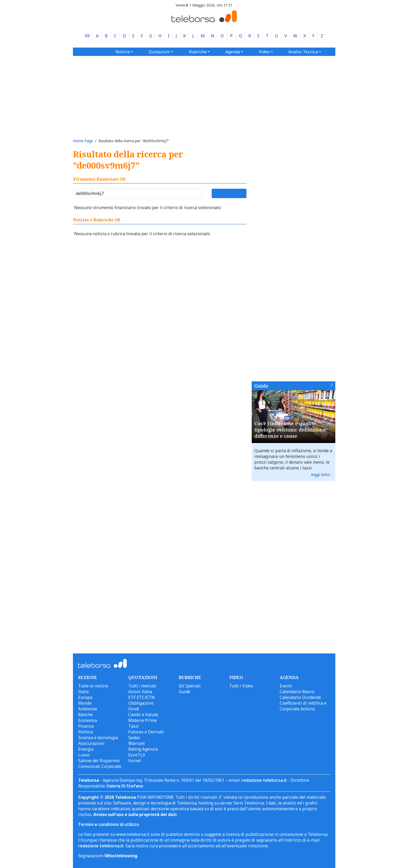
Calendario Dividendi (300, 697)
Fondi (134, 709)
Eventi (286, 686)
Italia (83, 692)
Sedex (134, 738)
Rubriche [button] (198, 52)
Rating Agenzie (143, 749)
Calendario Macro (297, 692)
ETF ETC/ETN (142, 697)
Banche (85, 715)
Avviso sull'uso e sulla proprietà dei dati (136, 814)
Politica (85, 732)
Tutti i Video (241, 686)
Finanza (86, 726)
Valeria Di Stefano (125, 786)
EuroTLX (137, 755)
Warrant (137, 743)
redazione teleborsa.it (264, 780)
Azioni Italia (140, 692)
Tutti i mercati (142, 686)
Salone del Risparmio (99, 761)
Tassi (134, 726)
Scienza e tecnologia (98, 738)
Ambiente (88, 709)
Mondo (85, 703)
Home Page (83, 141)
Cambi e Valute (143, 715)
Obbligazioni (141, 703)
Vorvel (135, 761)
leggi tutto (321, 475)
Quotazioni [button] (159, 52)
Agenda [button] (233, 52)
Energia (86, 749)
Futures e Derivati (146, 732)
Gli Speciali (190, 686)
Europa (85, 697)
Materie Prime (143, 720)
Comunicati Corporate (100, 766)
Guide (261, 386)
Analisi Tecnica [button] (303, 52)
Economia (88, 720)
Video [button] (264, 52)
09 (87, 36)
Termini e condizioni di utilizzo (109, 824)
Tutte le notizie (93, 686)
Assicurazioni (91, 743)
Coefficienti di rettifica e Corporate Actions (303, 706)
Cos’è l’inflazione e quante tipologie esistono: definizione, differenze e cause (291, 430)
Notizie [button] (123, 52)
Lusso (84, 755)
